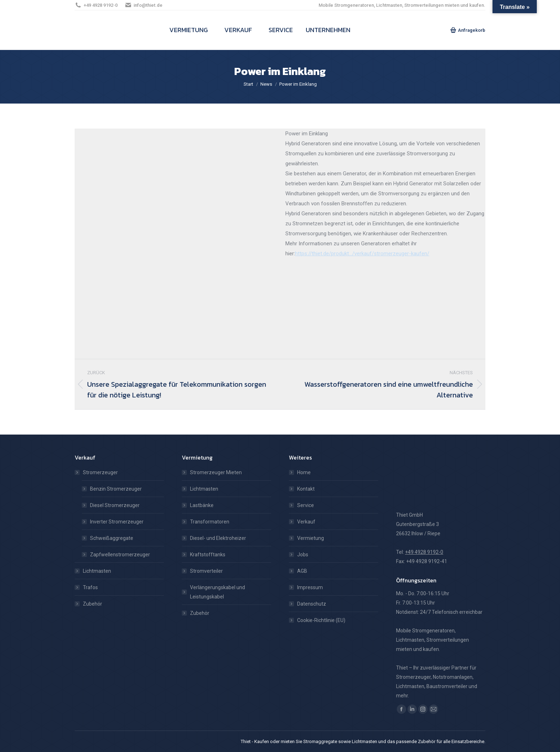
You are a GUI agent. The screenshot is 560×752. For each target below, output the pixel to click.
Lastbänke (202, 505)
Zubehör (92, 604)
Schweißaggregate (112, 538)
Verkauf (306, 522)
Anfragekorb (468, 30)
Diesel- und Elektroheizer (218, 538)
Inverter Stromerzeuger (117, 522)
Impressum (310, 587)
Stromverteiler (206, 571)
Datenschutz (312, 604)
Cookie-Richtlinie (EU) (321, 620)
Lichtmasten (97, 571)
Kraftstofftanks (208, 555)
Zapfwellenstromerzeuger (120, 555)
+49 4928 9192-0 (96, 5)
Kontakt (306, 489)
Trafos (90, 587)
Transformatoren (210, 522)
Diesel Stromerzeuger (115, 505)
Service (306, 505)
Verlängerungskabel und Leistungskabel (217, 592)
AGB (302, 571)
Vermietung (311, 538)
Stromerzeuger (97, 472)
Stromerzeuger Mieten (216, 472)
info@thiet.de (144, 5)
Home (304, 472)
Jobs (303, 555)
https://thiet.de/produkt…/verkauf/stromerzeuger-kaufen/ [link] (362, 254)
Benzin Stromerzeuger (116, 489)
